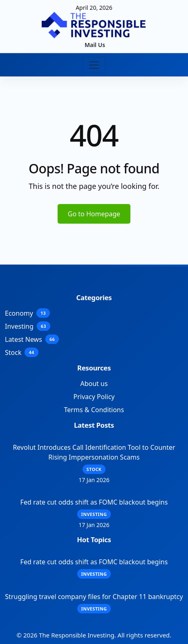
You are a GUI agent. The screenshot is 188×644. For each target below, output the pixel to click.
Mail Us (95, 45)
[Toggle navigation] (94, 65)
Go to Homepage (94, 214)
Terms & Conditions (94, 410)
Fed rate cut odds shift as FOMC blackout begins (94, 502)
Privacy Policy (94, 397)
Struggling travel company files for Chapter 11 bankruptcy (94, 597)
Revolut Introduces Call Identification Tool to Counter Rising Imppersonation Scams (94, 452)
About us (94, 384)
